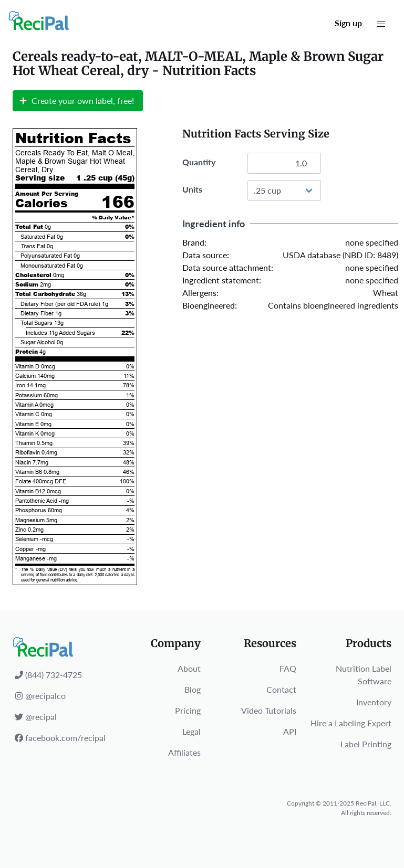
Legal (191, 731)
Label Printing (366, 744)
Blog (193, 689)
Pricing (188, 710)
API (290, 731)
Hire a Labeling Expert (351, 723)
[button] (381, 24)
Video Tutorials (269, 710)
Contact (281, 689)
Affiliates (184, 752)
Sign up (348, 23)
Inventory (374, 702)
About (189, 668)
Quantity (199, 162)
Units (192, 189)
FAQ (288, 668)
